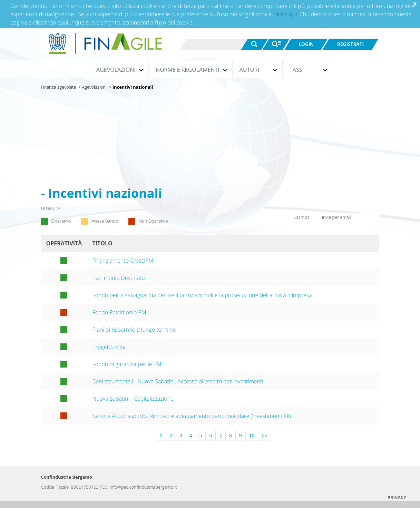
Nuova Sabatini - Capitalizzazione (133, 399)
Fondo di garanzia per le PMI (127, 364)
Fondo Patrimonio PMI (120, 312)
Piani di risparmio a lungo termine (134, 330)
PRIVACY (397, 497)
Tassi (307, 70)
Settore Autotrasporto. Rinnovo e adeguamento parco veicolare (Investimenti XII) (192, 416)
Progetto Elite (109, 347)
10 (252, 436)
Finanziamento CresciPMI (123, 261)
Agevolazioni (118, 70)
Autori (257, 70)
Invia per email (332, 218)
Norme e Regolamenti (190, 70)
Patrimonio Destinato (118, 278)
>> (264, 436)
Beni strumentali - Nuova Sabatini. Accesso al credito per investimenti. (178, 381)
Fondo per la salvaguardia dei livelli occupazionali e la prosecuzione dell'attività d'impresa (202, 295)
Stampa (297, 219)
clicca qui (286, 14)
